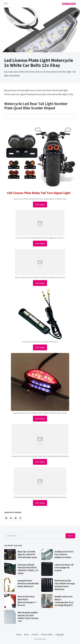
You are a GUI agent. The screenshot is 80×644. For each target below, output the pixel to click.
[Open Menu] (6, 4)
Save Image (40, 205)
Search (70, 536)
